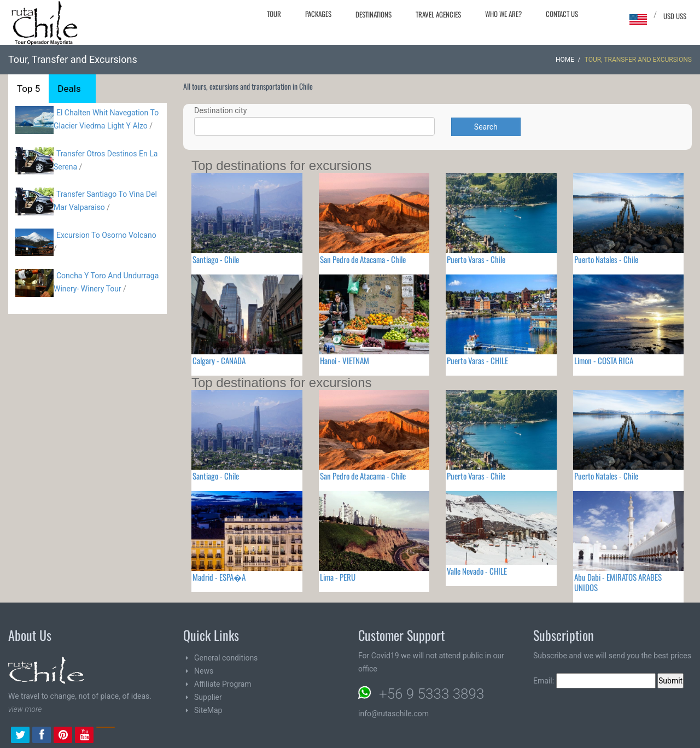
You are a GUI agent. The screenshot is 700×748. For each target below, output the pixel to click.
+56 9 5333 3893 (431, 694)
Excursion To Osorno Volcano (106, 235)
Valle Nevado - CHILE (477, 571)
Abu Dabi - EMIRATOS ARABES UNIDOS (618, 582)
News (204, 671)
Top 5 (28, 89)
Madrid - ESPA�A (219, 577)
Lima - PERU (338, 577)
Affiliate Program (223, 684)
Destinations (374, 14)
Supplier (208, 697)
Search (486, 127)
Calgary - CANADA (219, 360)
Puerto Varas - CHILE (477, 360)
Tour (274, 14)
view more (25, 709)
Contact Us (562, 14)
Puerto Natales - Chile (606, 259)
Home (565, 60)
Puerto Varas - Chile (476, 259)
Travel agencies (438, 14)
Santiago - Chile (216, 259)
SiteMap (208, 710)
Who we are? (503, 14)
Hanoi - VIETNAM (345, 360)
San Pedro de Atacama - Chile (363, 259)
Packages (318, 14)
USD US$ (675, 16)
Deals (69, 89)
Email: (594, 681)
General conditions (226, 658)
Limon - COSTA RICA (604, 360)
